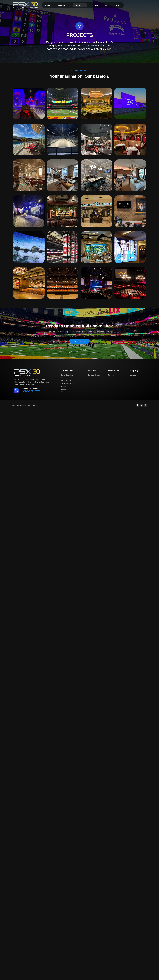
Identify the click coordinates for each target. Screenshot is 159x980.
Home (49, 5)
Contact (117, 5)
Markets (94, 5)
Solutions (63, 5)
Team (106, 5)
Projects (80, 5)
